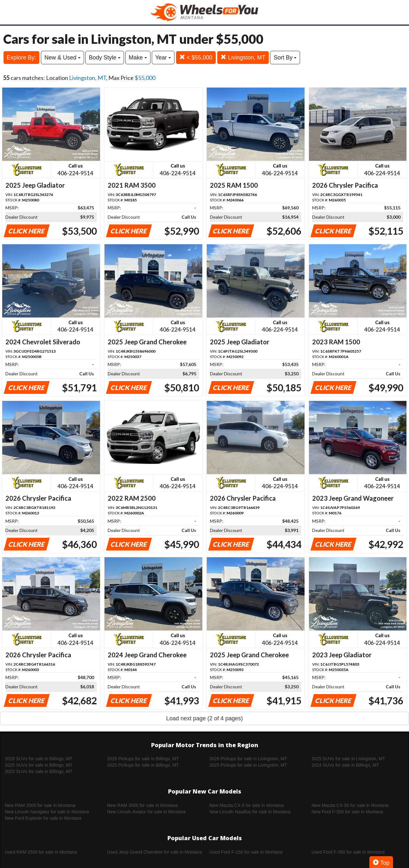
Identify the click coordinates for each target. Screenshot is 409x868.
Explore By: (21, 58)
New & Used (62, 58)
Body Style (105, 58)
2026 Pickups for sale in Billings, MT (143, 759)
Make (138, 58)
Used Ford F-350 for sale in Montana (348, 852)
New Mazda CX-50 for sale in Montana (350, 805)
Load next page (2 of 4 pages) (204, 718)
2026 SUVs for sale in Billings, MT (39, 759)
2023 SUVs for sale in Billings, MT (39, 771)
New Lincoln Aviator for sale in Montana (146, 812)
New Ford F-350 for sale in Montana (347, 812)
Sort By (285, 58)
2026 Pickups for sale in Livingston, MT (248, 759)
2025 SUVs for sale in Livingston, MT (348, 759)
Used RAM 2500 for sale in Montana (41, 852)
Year (163, 58)
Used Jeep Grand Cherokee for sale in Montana (154, 852)
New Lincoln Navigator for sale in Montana (47, 812)
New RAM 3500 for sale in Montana (142, 805)
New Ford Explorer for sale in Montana (43, 818)
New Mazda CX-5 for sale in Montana (247, 805)
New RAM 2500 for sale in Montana (40, 805)
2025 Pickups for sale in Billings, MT (143, 765)
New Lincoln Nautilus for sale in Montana (250, 812)
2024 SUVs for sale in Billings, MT (345, 765)
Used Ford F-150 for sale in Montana (246, 852)
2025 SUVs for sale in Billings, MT (39, 765)
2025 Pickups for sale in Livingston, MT (248, 765)
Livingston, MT (243, 57)
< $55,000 (196, 57)
